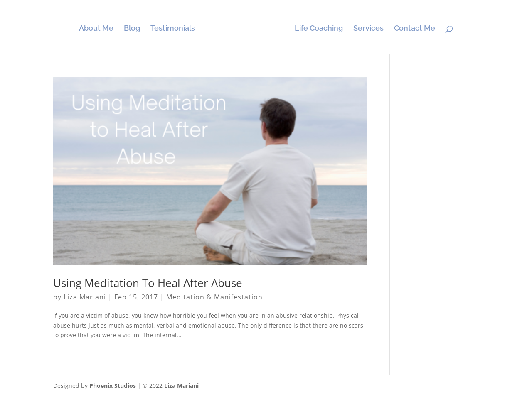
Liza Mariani (85, 297)
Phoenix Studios (113, 386)
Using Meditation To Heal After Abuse (148, 283)
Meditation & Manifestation (214, 297)
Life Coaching (319, 29)
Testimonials (173, 29)
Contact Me (415, 29)
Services (368, 29)
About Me (96, 29)
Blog (132, 29)
